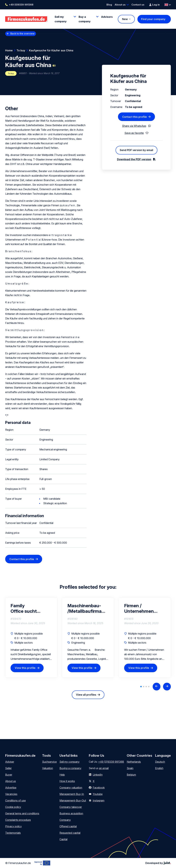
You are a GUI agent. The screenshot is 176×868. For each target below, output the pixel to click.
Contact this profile (22, 559)
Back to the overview (22, 34)
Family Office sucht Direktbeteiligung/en (31, 608)
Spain (130, 768)
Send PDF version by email (136, 150)
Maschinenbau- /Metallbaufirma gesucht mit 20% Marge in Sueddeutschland (87, 608)
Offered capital (68, 826)
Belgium (131, 775)
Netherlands (134, 762)
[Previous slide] (157, 687)
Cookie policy (13, 807)
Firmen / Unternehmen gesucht (139, 608)
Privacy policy (13, 826)
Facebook (99, 788)
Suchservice (49, 762)
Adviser (10, 762)
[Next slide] (167, 687)
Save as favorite (134, 133)
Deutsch (160, 762)
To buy (21, 50)
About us (120, 5)
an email (104, 768)
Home (9, 50)
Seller (8, 768)
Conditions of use (15, 800)
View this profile (25, 668)
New (125, 19)
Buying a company (70, 768)
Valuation (48, 768)
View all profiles (86, 695)
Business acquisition (71, 813)
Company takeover (71, 807)
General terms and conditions (22, 813)
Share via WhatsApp (134, 126)
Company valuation (71, 788)
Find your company (153, 19)
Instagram (99, 800)
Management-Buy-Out (73, 800)
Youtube (98, 794)
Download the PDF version (134, 159)
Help (62, 775)
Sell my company (70, 762)
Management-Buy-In (72, 794)
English (159, 768)
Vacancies (11, 794)
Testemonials (13, 833)
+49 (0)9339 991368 (21, 5)
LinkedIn (98, 775)
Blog (109, 5)
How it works (67, 781)
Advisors (107, 17)
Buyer (9, 775)
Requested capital (70, 833)
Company (65, 820)
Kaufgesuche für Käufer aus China (51, 50)
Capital (63, 839)
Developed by (158, 863)
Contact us (138, 5)
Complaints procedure (18, 820)
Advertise (11, 788)
